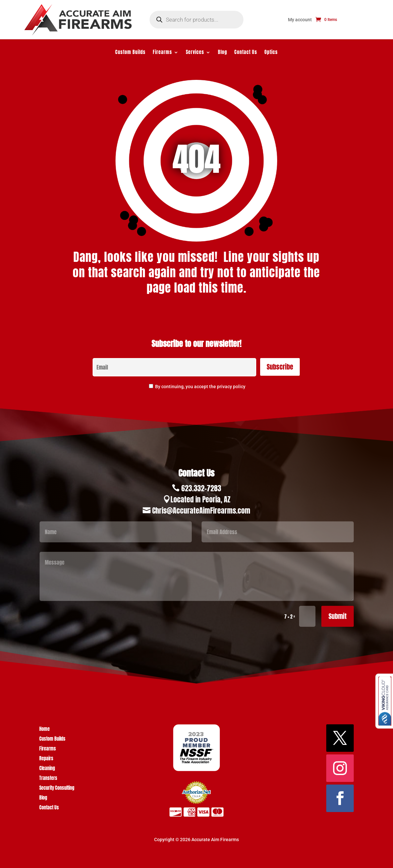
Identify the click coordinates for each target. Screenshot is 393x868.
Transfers (48, 779)
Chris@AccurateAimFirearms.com (201, 510)
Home (45, 730)
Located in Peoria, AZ (200, 499)
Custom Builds (130, 53)
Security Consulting (57, 789)
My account (300, 20)
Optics (271, 53)
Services (195, 53)
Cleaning (47, 769)
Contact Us (246, 53)
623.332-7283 (201, 488)
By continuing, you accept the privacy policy (200, 387)
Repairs (46, 759)
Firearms (162, 53)
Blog (223, 53)
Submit (338, 616)
